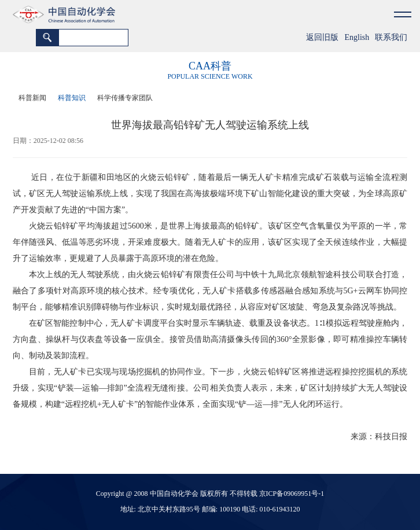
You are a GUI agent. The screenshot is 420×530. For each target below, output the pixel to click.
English (357, 37)
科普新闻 (32, 98)
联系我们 (391, 37)
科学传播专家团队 (125, 98)
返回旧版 (322, 37)
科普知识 (72, 98)
